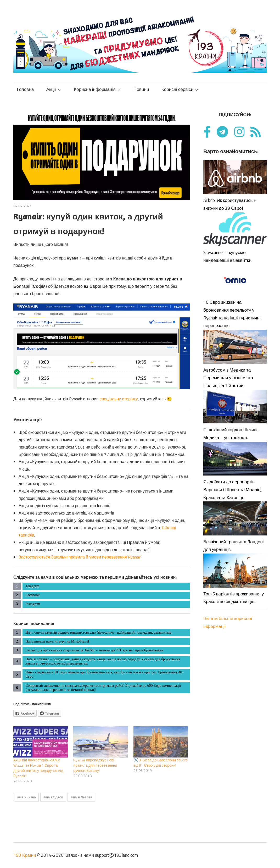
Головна (26, 89)
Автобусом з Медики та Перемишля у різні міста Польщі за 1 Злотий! (228, 378)
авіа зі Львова (81, 797)
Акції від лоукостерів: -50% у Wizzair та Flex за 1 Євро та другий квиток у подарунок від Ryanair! (38, 768)
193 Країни (25, 855)
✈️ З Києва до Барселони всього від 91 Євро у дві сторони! (161, 763)
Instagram (33, 604)
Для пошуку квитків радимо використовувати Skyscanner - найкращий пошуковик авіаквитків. (99, 632)
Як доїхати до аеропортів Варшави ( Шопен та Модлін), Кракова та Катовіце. (233, 490)
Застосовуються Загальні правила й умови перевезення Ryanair (80, 557)
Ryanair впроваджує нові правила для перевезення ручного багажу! (95, 765)
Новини (141, 89)
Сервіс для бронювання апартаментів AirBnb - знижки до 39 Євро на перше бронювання (94, 650)
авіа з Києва (26, 797)
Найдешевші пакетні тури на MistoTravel (57, 641)
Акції (51, 89)
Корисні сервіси (177, 89)
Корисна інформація (95, 89)
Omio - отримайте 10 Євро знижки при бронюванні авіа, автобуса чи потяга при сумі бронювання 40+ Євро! (105, 674)
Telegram (32, 586)
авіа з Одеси (53, 797)
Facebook (32, 595)
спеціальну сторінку (119, 399)
